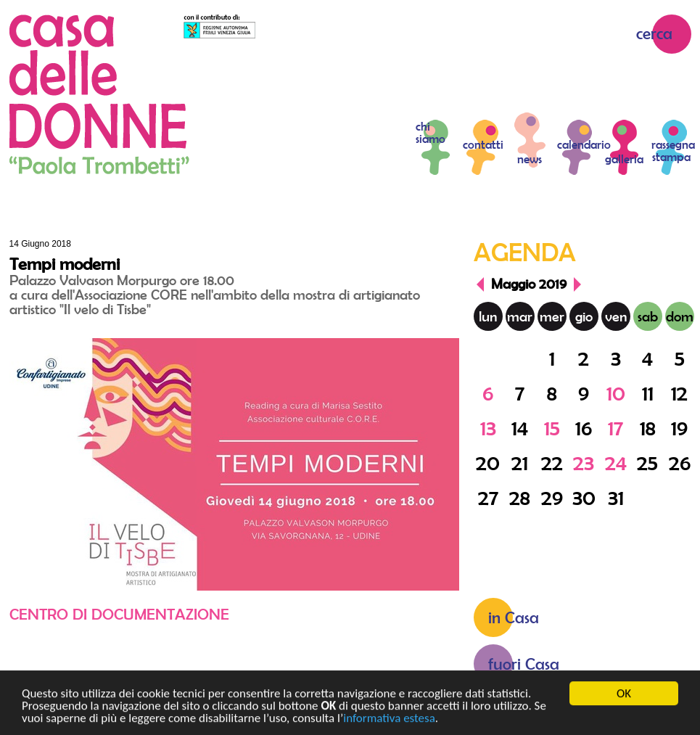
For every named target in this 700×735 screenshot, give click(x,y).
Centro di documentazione (119, 614)
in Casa (514, 617)
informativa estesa (389, 721)
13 (488, 428)
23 (584, 463)
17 (615, 428)
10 (616, 393)
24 (616, 463)
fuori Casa (524, 664)
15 (552, 428)
